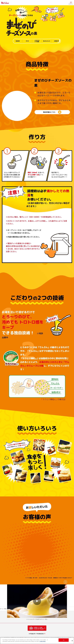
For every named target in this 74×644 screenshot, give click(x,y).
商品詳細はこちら (49, 113)
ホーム (2, 611)
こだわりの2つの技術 (37, 41)
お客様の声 (56, 41)
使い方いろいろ (47, 41)
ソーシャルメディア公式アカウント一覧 (36, 622)
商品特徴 (18, 41)
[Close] (72, 641)
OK (64, 640)
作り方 (27, 41)
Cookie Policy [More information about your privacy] (43, 641)
